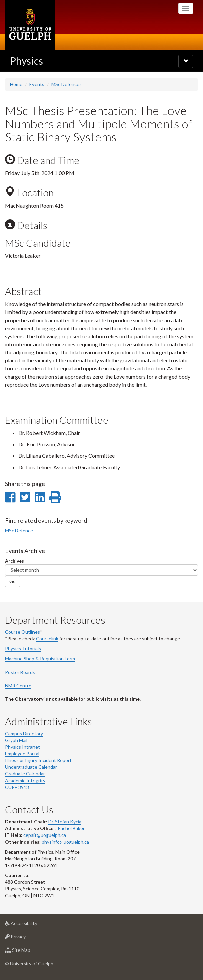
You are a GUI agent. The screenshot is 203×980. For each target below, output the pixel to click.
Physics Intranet (22, 747)
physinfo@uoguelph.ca (65, 842)
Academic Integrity (25, 780)
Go (13, 581)
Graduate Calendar (25, 774)
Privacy (26, 938)
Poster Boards (20, 672)
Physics (26, 61)
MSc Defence (19, 531)
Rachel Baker (71, 828)
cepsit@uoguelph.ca (45, 835)
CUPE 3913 (17, 787)
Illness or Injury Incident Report (38, 760)
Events (37, 84)
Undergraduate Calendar (31, 767)
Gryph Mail (16, 740)
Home (16, 84)
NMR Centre (18, 685)
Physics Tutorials (23, 649)
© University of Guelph (29, 963)
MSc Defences (66, 84)
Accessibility (32, 925)
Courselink (47, 639)
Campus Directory (24, 733)
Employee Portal (22, 754)
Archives (15, 561)
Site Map (28, 952)
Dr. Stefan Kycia (65, 822)
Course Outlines (22, 632)
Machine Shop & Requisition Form (40, 659)
